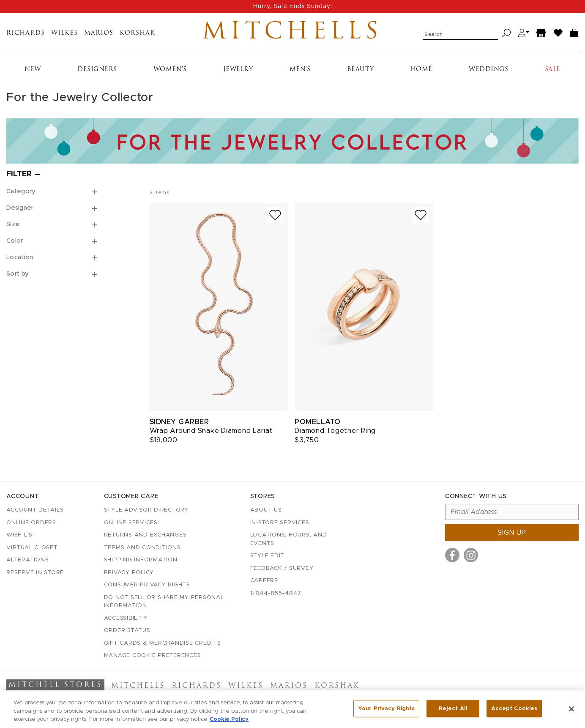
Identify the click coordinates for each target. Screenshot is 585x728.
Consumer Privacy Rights (147, 585)
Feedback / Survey (282, 568)
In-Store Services (280, 523)
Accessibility (126, 618)
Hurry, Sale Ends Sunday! (293, 6)
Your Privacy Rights (386, 710)
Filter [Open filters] (19, 174)
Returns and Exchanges (145, 535)
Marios (99, 33)
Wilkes (64, 33)
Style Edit (268, 556)
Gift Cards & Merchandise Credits (163, 643)
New (33, 70)
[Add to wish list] (275, 215)
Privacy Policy (129, 573)
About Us (266, 510)
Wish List (21, 535)
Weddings (488, 70)
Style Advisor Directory (146, 510)
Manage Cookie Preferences (153, 655)
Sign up (512, 533)
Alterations (27, 560)
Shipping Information (141, 560)
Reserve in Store (35, 573)
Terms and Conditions (142, 548)
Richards (26, 33)
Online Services (131, 523)
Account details (35, 510)
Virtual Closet (32, 548)
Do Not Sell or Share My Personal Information (164, 602)
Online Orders (31, 523)
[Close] (571, 709)
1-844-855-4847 (276, 594)
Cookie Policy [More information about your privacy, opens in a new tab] (229, 721)
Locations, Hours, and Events (289, 539)
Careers (264, 581)
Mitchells (292, 33)
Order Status (127, 631)
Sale (553, 70)
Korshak (137, 33)
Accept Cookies (514, 710)
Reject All (453, 710)
